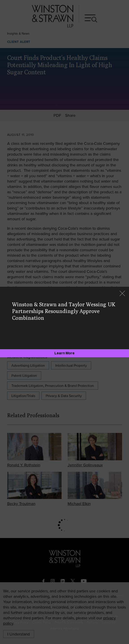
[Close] (122, 294)
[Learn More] (64, 353)
